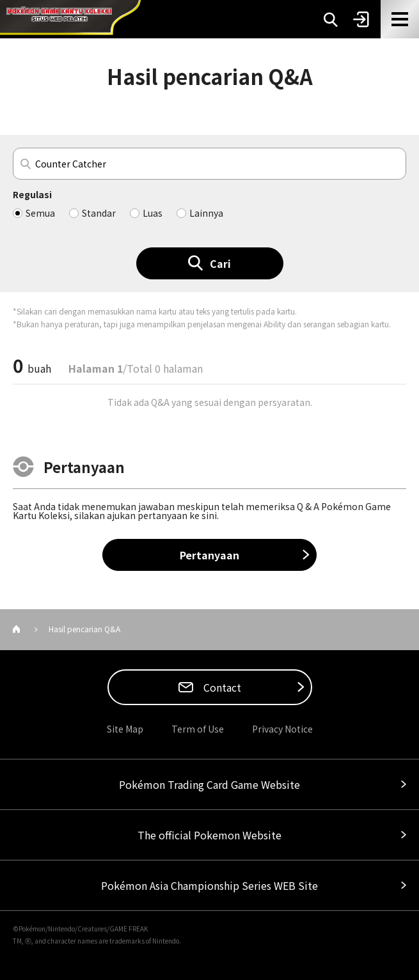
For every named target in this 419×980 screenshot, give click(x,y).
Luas (153, 213)
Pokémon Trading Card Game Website (209, 784)
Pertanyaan (209, 555)
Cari (220, 263)
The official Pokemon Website (209, 835)
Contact (221, 687)
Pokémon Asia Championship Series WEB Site (209, 885)
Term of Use (198, 729)
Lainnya (206, 213)
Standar (99, 213)
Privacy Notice (282, 729)
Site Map (125, 729)
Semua (40, 213)
